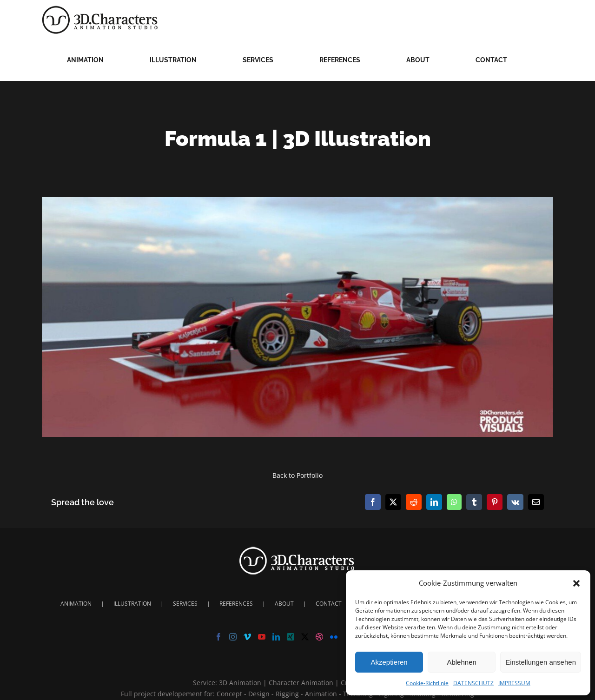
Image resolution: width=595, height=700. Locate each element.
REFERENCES (236, 604)
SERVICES (185, 604)
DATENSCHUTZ (473, 683)
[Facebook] (218, 637)
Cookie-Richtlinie (427, 683)
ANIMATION (76, 604)
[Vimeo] (247, 637)
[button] (576, 583)
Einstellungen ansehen (541, 662)
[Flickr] (334, 637)
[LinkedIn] (276, 637)
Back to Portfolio (297, 475)
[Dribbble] (319, 637)
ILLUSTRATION (132, 604)
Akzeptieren (389, 662)
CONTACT (329, 604)
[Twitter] (305, 637)
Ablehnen (461, 662)
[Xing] (291, 637)
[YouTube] (262, 637)
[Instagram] (233, 637)
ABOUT (284, 604)
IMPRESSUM (514, 683)
